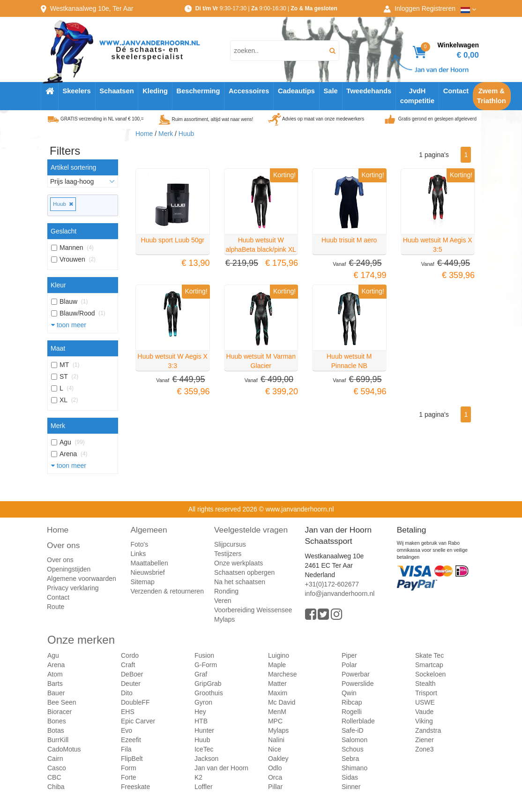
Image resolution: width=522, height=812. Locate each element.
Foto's (140, 544)
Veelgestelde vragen (251, 530)
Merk (58, 426)
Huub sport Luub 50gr (173, 240)
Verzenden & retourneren (167, 591)
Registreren (439, 8)
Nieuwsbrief (148, 572)
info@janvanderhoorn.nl (340, 594)
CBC (54, 777)
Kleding (155, 91)
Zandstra (428, 730)
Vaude (424, 712)
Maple (277, 665)
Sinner (351, 787)
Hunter (204, 730)
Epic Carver (138, 721)
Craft (128, 665)
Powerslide (358, 684)
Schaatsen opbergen (244, 572)
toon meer (69, 325)
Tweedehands (369, 91)
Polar (349, 665)
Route (56, 607)
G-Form (206, 665)
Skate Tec (429, 655)
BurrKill (58, 740)
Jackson (206, 759)
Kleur (58, 285)
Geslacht (63, 231)
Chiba (56, 787)
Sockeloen (430, 674)
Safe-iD (353, 730)
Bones (57, 721)
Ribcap (352, 702)
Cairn (55, 759)
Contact (456, 91)
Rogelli (352, 712)
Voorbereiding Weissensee (253, 610)
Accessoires (249, 91)
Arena (56, 665)
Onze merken (81, 640)
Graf (201, 674)
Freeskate (135, 787)
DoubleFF (135, 702)
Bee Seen (62, 702)
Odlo (275, 768)
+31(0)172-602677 (332, 584)
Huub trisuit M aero (349, 240)
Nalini (276, 740)
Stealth (425, 684)
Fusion (204, 655)
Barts (55, 684)
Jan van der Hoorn (221, 768)
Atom (55, 674)
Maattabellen (149, 563)
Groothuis (209, 693)
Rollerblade (358, 721)
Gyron (203, 702)
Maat (58, 348)
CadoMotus (64, 749)
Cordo (130, 655)
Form (129, 768)
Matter (277, 684)
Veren (223, 601)
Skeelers (76, 91)
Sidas (350, 777)
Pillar (275, 787)
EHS (128, 712)
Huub (63, 204)
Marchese (282, 674)
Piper (349, 655)
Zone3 (425, 749)
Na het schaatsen (240, 582)
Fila (126, 749)
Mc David (282, 702)
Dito (127, 693)
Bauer (56, 693)
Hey (200, 712)
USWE (425, 702)
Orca (275, 777)
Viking (424, 721)
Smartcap (429, 665)
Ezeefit (131, 740)
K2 (198, 777)
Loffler (204, 787)
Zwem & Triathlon (492, 96)
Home (144, 134)
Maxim (278, 693)
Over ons (63, 545)
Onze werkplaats (239, 563)
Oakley (278, 759)
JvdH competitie (417, 96)
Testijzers (228, 554)
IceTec (204, 749)
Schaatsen (116, 91)
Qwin (349, 693)
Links (138, 554)
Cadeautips (296, 91)
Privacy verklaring (73, 588)
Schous (353, 749)
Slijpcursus (230, 544)
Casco (57, 768)
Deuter (131, 684)
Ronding (226, 591)
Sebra (350, 759)
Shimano (354, 768)
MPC (275, 721)
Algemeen (149, 530)
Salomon (354, 740)
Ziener (425, 740)
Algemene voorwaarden (82, 579)
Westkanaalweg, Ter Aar (92, 8)
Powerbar (356, 674)
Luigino (279, 655)
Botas (56, 730)
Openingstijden (69, 569)
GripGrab (208, 684)
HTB (201, 721)
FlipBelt (132, 759)
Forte (129, 777)
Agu (53, 655)
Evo (127, 730)
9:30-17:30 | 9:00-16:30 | (266, 8)
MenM (277, 712)
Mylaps (224, 619)
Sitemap (143, 582)
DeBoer (132, 674)
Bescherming (198, 91)
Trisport (426, 693)
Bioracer (60, 712)
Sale (331, 91)
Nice (275, 749)
